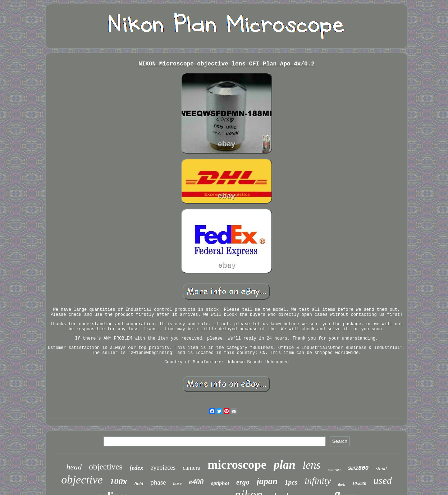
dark (342, 484)
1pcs (291, 482)
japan (267, 481)
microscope (237, 465)
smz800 (358, 468)
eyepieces (163, 468)
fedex (137, 468)
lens (312, 465)
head (74, 467)
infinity (318, 481)
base (178, 483)
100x (119, 481)
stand (381, 469)
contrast (334, 469)
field (139, 484)
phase (158, 482)
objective (82, 480)
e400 (196, 482)
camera (191, 468)
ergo (243, 482)
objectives (106, 467)
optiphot (220, 483)
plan (285, 465)
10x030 (359, 483)
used (383, 480)
